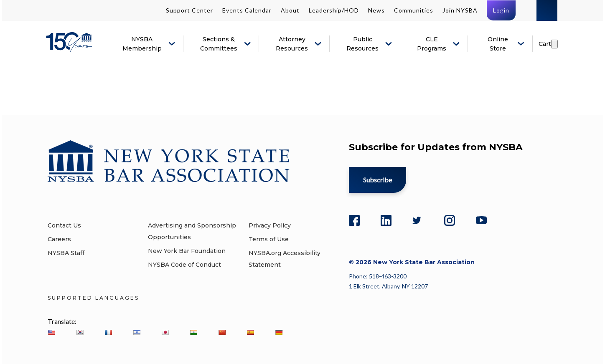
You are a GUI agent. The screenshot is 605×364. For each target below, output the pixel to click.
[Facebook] (354, 219)
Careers (59, 239)
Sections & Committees (219, 44)
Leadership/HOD (334, 10)
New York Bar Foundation (187, 251)
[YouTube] (481, 219)
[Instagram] (450, 219)
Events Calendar (247, 10)
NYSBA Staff (66, 253)
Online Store (498, 44)
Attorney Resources (292, 44)
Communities (414, 10)
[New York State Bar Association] (70, 48)
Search (547, 10)
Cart (545, 44)
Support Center (189, 10)
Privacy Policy (270, 225)
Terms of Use (269, 239)
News (376, 10)
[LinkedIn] (386, 219)
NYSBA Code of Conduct (184, 265)
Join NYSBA (460, 10)
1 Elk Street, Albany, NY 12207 (388, 286)
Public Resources (362, 44)
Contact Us (64, 225)
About (290, 10)
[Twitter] (418, 219)
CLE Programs (432, 44)
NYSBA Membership (142, 44)
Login (501, 10)
